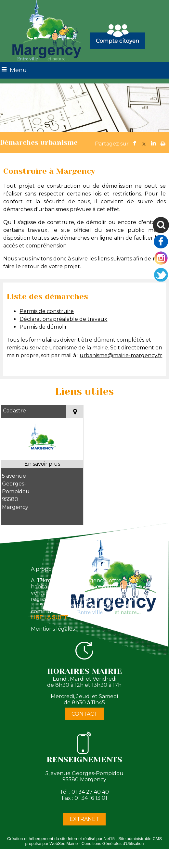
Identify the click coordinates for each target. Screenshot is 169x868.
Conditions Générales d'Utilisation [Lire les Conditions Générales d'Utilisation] (113, 843)
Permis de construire (47, 311)
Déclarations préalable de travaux (63, 319)
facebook (135, 143)
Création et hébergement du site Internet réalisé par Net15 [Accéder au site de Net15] (61, 839)
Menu (18, 70)
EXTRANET (84, 819)
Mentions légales (53, 629)
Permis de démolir (43, 327)
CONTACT (84, 714)
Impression (163, 142)
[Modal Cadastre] (42, 456)
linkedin (153, 143)
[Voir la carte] (75, 412)
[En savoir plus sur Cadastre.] (42, 464)
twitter (144, 143)
